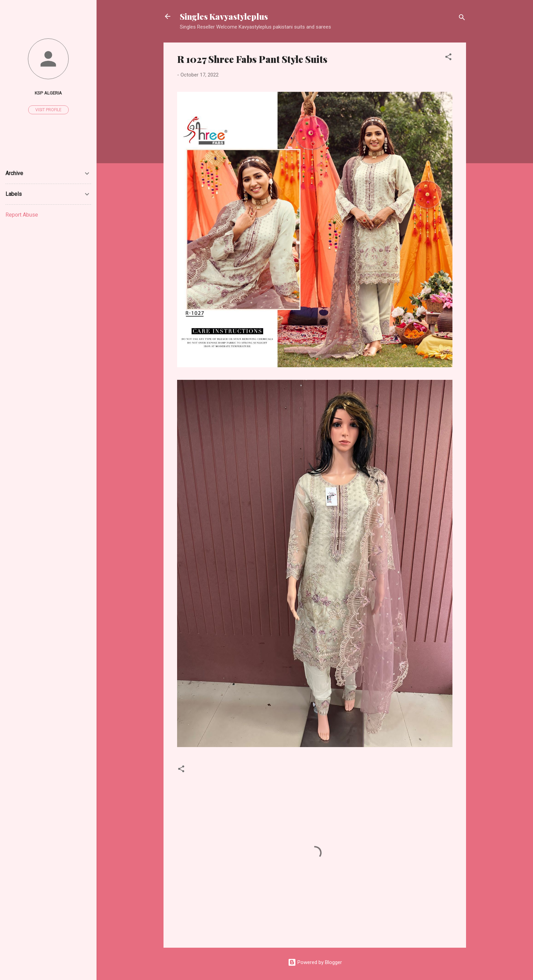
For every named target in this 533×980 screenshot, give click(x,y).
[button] (448, 58)
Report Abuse (22, 215)
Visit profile (48, 110)
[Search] (462, 19)
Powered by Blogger (315, 962)
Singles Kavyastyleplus (224, 16)
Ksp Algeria (48, 93)
